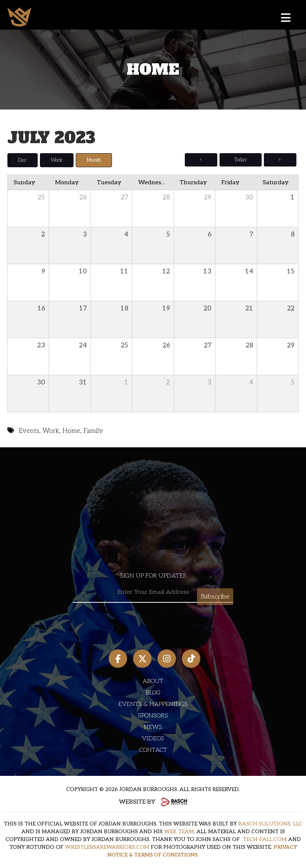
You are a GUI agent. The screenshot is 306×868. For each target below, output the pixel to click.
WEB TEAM (179, 832)
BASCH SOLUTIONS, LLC (270, 824)
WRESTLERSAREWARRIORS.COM (107, 847)
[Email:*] (153, 592)
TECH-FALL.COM (265, 839)
